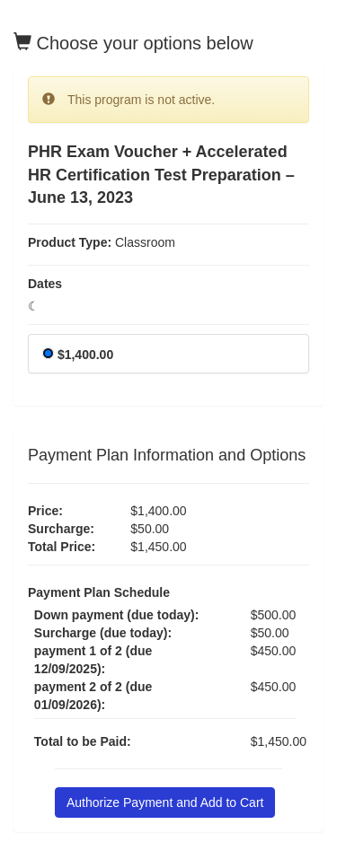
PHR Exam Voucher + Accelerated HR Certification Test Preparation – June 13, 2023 (161, 175)
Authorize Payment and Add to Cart (165, 802)
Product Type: (70, 242)
